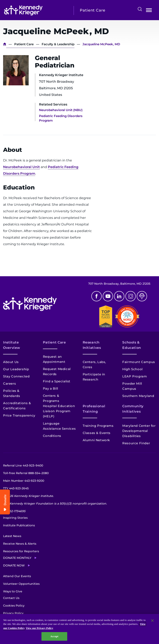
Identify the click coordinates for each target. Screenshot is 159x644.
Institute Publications (19, 525)
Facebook (97, 296)
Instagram (131, 296)
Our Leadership (16, 369)
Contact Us (11, 598)
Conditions (52, 436)
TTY (16, 488)
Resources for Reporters (21, 551)
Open (149, 11)
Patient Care (24, 44)
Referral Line (23, 465)
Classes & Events (97, 433)
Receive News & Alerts (20, 544)
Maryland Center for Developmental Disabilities (139, 431)
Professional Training (94, 409)
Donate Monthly (17, 558)
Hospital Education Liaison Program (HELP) (59, 411)
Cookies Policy (14, 606)
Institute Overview (12, 345)
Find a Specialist (57, 381)
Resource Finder (136, 443)
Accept (54, 636)
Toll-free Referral (26, 473)
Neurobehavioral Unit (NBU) (61, 110)
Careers (9, 383)
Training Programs (98, 426)
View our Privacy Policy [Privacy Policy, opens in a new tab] (39, 628)
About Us (11, 362)
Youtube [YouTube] (108, 296)
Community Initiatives (133, 409)
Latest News (12, 536)
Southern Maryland (138, 396)
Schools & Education (132, 345)
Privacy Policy (13, 613)
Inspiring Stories (15, 518)
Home (5, 44)
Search (140, 9)
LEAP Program (135, 376)
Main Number (24, 481)
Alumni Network (96, 440)
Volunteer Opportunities (21, 584)
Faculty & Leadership (58, 44)
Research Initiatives (92, 345)
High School (132, 369)
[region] (79, 629)
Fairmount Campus (139, 362)
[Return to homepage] (36, 10)
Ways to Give (13, 591)
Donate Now (14, 565)
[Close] (152, 621)
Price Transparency (19, 415)
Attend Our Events (17, 576)
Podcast (142, 296)
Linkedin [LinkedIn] (119, 296)
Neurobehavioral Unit (21, 167)
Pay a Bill (51, 388)
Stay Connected (16, 376)
